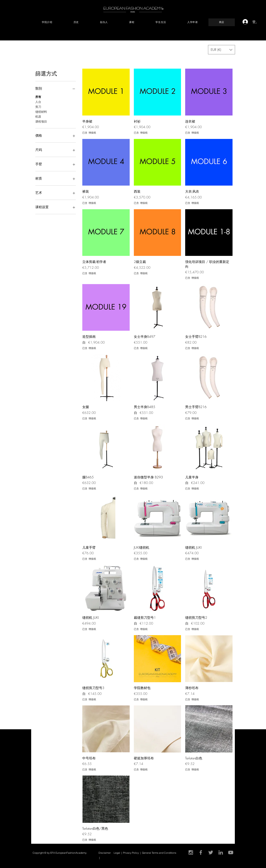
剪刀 (38, 106)
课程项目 (41, 121)
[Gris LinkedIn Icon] (221, 852)
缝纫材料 (41, 111)
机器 (38, 116)
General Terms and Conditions (159, 853)
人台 (38, 102)
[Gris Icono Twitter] (211, 852)
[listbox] (222, 50)
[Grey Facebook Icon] (201, 852)
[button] (259, 22)
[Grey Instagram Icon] (191, 852)
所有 (38, 97)
